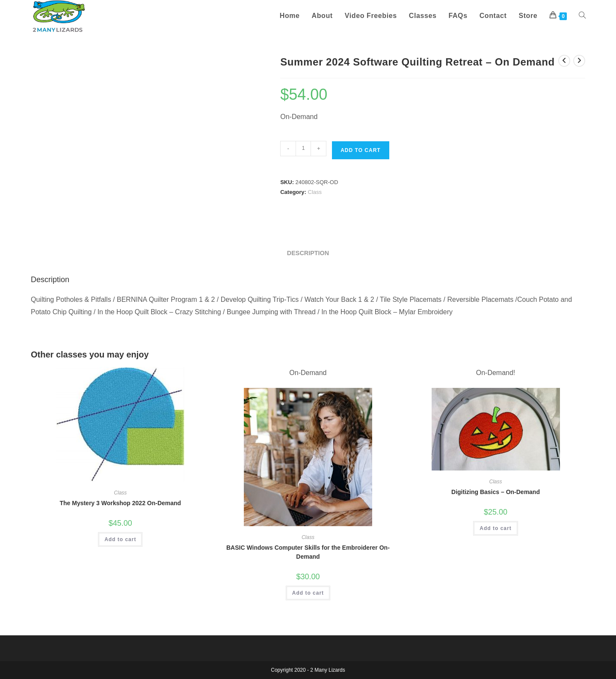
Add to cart (360, 150)
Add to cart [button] (120, 539)
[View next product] (579, 61)
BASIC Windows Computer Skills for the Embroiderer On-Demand (308, 552)
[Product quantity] (303, 149)
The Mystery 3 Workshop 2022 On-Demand (120, 503)
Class (315, 192)
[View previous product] (564, 61)
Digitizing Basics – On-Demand (496, 492)
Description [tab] (308, 253)
